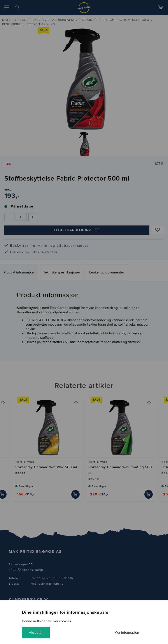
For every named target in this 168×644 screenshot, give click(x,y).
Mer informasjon (127, 633)
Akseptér (36, 633)
